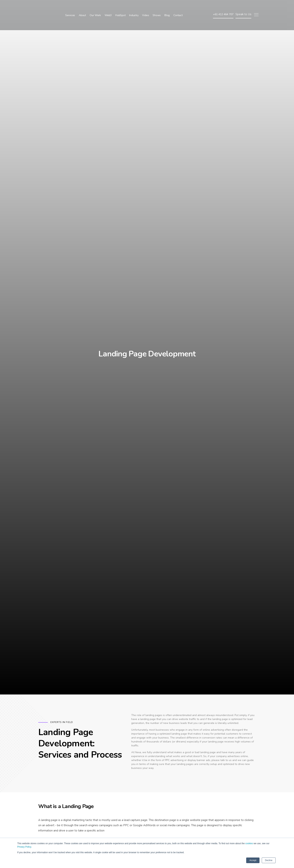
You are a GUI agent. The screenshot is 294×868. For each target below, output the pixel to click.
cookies (249, 843)
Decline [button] (269, 860)
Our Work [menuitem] (95, 7)
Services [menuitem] (70, 7)
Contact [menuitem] (178, 7)
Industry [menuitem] (134, 7)
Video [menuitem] (145, 7)
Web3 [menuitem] (108, 7)
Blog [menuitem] (167, 7)
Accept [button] (253, 860)
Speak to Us (243, 6)
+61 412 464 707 (223, 6)
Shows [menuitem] (157, 7)
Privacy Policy (24, 847)
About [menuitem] (82, 7)
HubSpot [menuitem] (120, 7)
